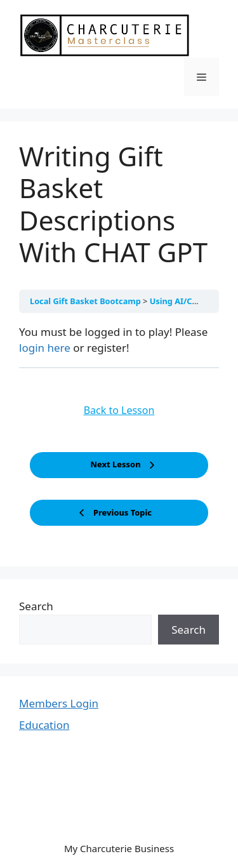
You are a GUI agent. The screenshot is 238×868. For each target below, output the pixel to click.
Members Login (59, 703)
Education (44, 725)
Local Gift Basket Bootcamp (86, 301)
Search (36, 606)
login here (45, 348)
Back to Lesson (119, 410)
